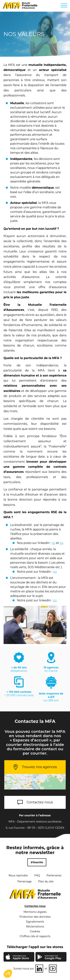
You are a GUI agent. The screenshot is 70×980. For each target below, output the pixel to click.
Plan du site (46, 881)
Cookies (35, 931)
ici (54, 543)
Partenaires (54, 875)
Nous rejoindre (18, 875)
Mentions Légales (35, 912)
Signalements (35, 922)
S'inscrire (37, 862)
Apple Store (21, 958)
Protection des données (35, 917)
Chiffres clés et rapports (35, 936)
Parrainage (24, 881)
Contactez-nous (40, 802)
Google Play (53, 957)
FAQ (37, 875)
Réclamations (35, 927)
